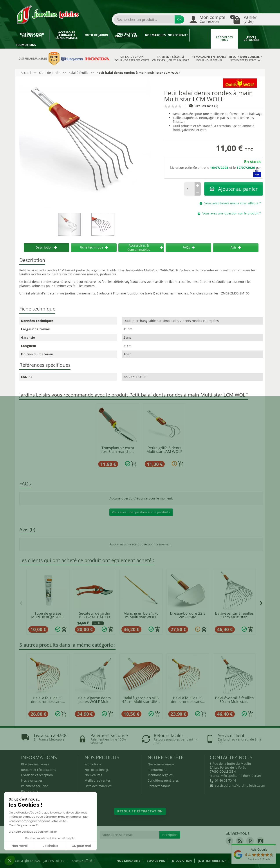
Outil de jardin (96, 35)
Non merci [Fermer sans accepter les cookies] (20, 846)
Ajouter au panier (234, 189)
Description (46, 247)
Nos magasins (128, 861)
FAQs (189, 247)
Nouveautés (93, 775)
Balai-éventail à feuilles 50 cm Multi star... (234, 615)
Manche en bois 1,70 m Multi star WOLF (141, 615)
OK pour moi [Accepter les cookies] (81, 846)
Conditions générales (163, 780)
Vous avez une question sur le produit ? (141, 512)
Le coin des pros (224, 39)
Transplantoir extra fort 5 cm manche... (118, 450)
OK (179, 19)
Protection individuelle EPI (127, 35)
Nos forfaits (178, 35)
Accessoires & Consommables (145, 247)
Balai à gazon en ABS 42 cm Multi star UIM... (141, 700)
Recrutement (157, 770)
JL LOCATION (182, 861)
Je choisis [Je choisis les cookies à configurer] (50, 846)
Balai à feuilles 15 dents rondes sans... (188, 700)
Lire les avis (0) (204, 106)
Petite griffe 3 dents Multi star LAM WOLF (164, 450)
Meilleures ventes (98, 780)
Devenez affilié (81, 861)
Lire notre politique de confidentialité (33, 832)
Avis (236, 247)
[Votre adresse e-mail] (129, 835)
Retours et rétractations (39, 770)
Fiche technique (94, 247)
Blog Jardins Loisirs (35, 764)
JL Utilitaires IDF (212, 861)
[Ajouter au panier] (134, 464)
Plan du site (30, 791)
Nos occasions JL (97, 770)
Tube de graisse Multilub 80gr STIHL (48, 615)
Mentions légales (160, 775)
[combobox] (144, 19)
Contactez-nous (159, 786)
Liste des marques (98, 786)
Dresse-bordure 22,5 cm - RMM (188, 615)
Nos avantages (32, 780)
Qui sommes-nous (161, 764)
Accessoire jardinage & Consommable (67, 35)
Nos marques (155, 35)
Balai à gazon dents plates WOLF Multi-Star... (94, 702)
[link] (229, 841)
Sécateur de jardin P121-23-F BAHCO (94, 615)
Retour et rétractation (140, 811)
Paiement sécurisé (35, 786)
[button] (10, 861)
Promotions (26, 45)
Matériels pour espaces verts (32, 35)
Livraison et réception (37, 775)
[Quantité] (189, 189)
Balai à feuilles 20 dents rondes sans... (48, 700)
